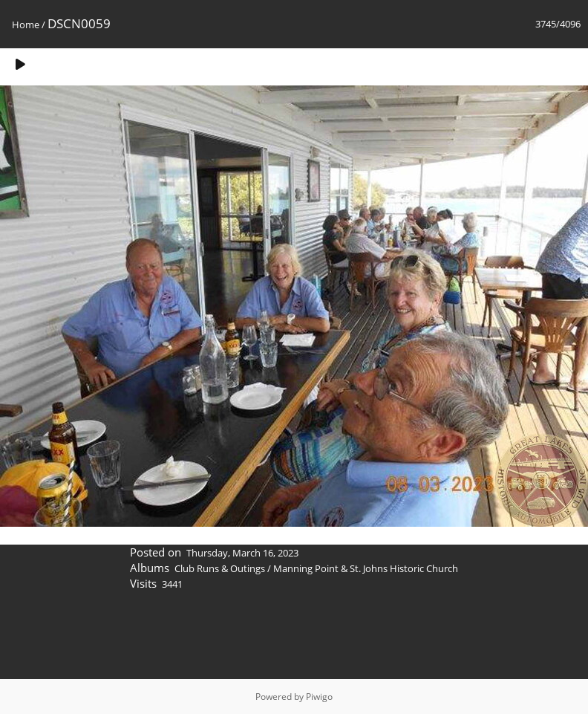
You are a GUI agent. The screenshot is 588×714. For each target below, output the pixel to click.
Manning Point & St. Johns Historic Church (366, 568)
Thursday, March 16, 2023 (242, 553)
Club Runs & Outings (220, 568)
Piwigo (319, 697)
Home (26, 25)
